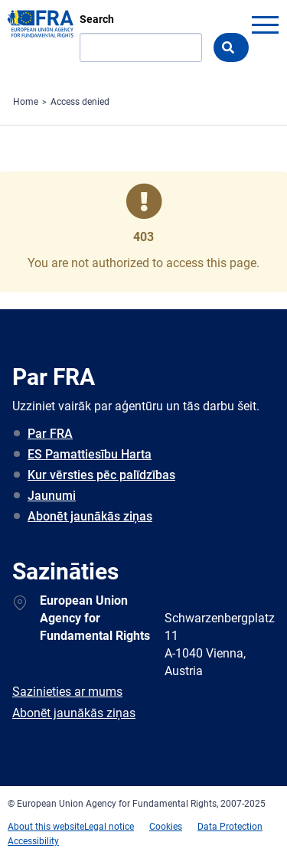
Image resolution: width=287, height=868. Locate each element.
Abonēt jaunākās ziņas (90, 516)
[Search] (141, 47)
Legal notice (109, 827)
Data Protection (230, 827)
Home (26, 102)
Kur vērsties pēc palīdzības (101, 475)
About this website (46, 827)
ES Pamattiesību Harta (90, 454)
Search (97, 19)
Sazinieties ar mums (67, 692)
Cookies (166, 827)
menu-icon (265, 24)
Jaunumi (52, 496)
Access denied (80, 102)
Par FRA (50, 434)
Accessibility (33, 841)
